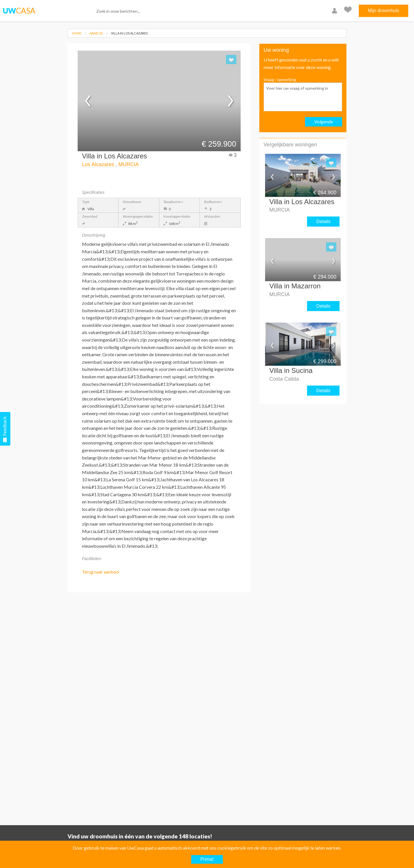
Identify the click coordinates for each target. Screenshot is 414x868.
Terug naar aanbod (100, 572)
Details (323, 222)
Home (77, 33)
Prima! (207, 859)
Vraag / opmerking (303, 94)
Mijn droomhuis (384, 10)
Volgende (324, 121)
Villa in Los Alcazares (129, 33)
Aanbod (96, 33)
